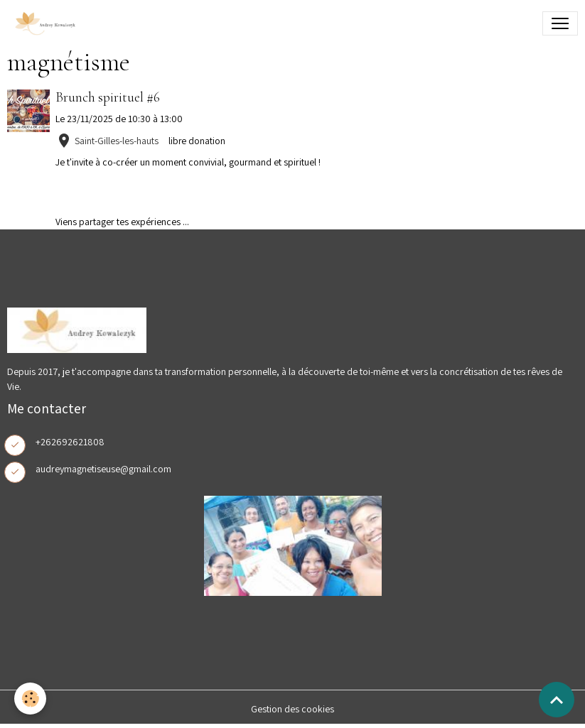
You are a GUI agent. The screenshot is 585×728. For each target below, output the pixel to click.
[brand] (47, 23)
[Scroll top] (557, 700)
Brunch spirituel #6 (108, 97)
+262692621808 (70, 442)
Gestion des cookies (292, 709)
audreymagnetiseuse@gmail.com (103, 469)
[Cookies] (30, 699)
